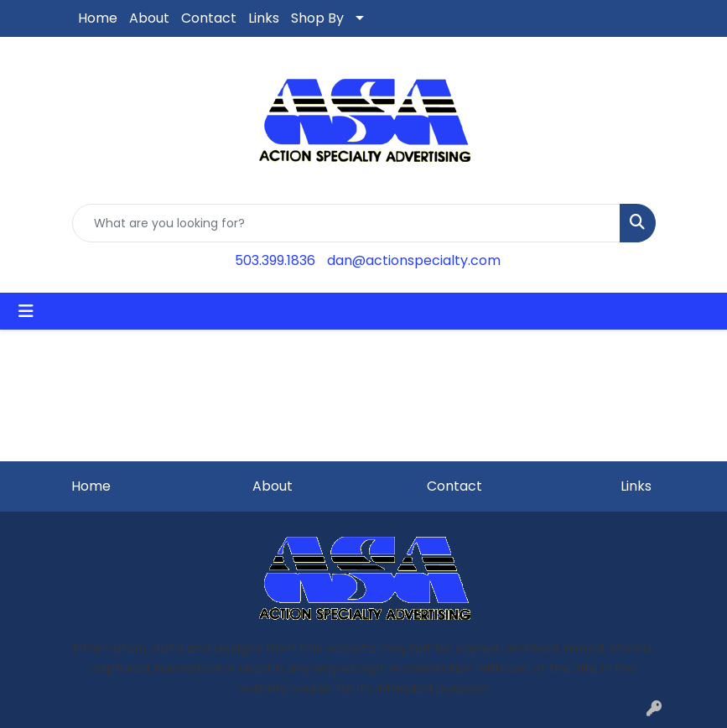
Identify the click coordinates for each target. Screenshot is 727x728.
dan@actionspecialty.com (414, 260)
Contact (209, 18)
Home (98, 18)
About (149, 18)
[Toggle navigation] (26, 311)
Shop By (317, 18)
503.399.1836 (275, 260)
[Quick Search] (346, 223)
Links (264, 18)
